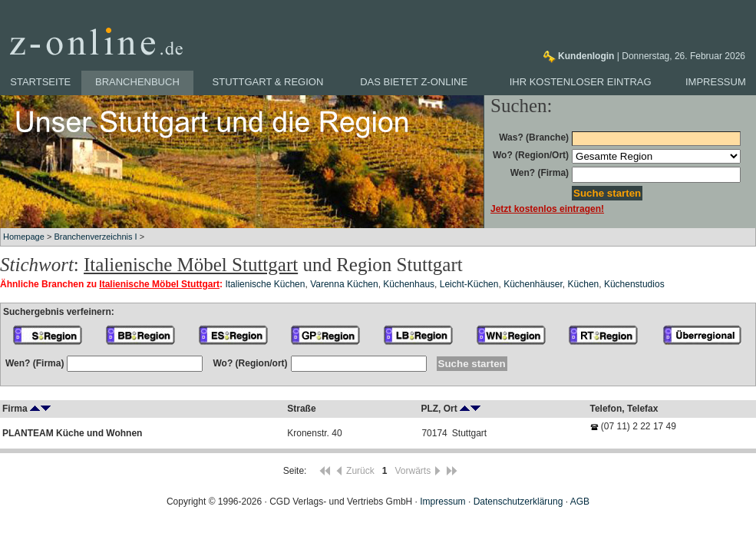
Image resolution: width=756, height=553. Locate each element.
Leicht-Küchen (469, 284)
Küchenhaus (409, 284)
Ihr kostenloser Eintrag (581, 82)
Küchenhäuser (533, 284)
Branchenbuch (137, 82)
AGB (580, 502)
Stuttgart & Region (268, 82)
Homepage (24, 237)
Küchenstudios (634, 284)
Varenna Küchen (344, 284)
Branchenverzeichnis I (95, 237)
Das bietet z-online (414, 82)
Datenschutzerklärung (518, 502)
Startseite (40, 82)
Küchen (584, 284)
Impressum (716, 82)
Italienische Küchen (265, 284)
